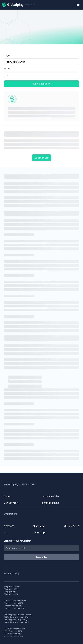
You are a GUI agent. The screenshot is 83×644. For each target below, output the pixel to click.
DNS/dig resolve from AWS (16, 622)
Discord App (40, 532)
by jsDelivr (30, 5)
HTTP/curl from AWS (13, 636)
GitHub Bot (72, 526)
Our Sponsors (11, 503)
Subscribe (41, 557)
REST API (9, 526)
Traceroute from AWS (14, 608)
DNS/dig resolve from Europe (17, 615)
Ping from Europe (12, 587)
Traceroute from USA (13, 603)
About (7, 496)
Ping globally (10, 592)
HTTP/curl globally (12, 634)
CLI (6, 532)
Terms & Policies (50, 496)
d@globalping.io (51, 503)
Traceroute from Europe (15, 601)
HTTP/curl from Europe (14, 629)
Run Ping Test (41, 84)
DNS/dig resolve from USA (16, 617)
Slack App (38, 526)
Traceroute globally (13, 606)
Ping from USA (11, 589)
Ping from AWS (11, 594)
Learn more (41, 158)
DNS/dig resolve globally (15, 620)
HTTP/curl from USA (13, 631)
